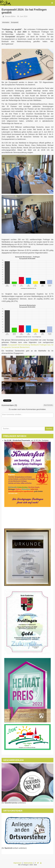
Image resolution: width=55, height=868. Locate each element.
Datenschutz (28, 863)
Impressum (18, 863)
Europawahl (15, 22)
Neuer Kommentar (48, 405)
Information (6, 22)
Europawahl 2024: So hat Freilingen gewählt (24, 11)
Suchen (49, 429)
